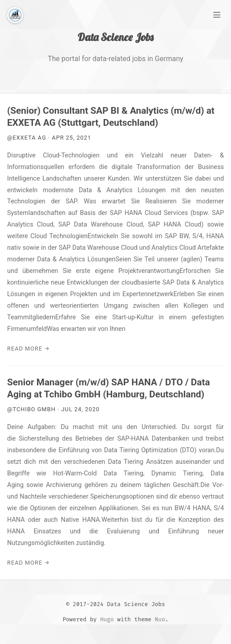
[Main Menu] (217, 14)
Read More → (28, 349)
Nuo (160, 619)
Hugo (107, 619)
